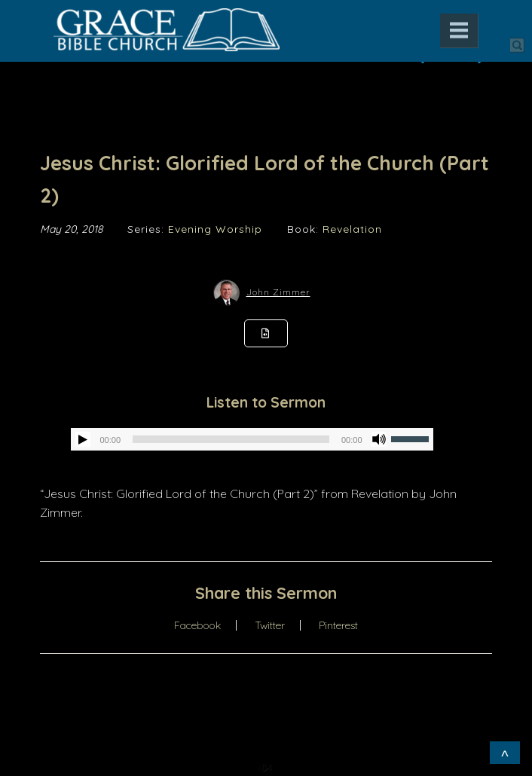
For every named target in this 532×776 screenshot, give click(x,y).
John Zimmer (278, 292)
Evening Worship (215, 229)
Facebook (197, 625)
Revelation (352, 229)
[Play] (83, 439)
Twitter (270, 625)
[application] (252, 439)
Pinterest (338, 625)
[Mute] (379, 439)
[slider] (231, 439)
